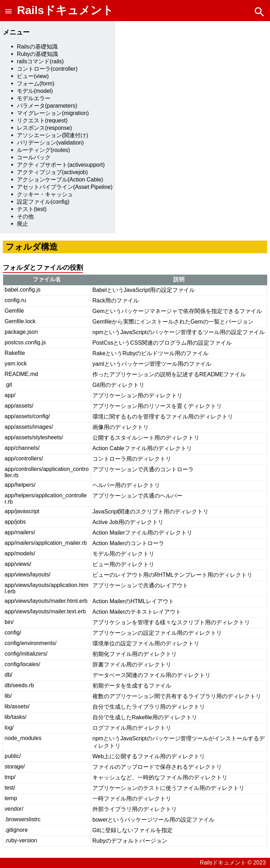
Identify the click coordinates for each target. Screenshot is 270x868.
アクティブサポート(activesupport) (61, 165)
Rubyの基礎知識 (37, 54)
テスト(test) (32, 209)
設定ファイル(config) (43, 202)
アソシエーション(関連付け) (53, 135)
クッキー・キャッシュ (45, 194)
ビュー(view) (33, 76)
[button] (10, 10)
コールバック (34, 157)
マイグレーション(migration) (53, 113)
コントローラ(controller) (47, 69)
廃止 (22, 224)
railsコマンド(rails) (40, 61)
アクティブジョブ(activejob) (52, 172)
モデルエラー (34, 98)
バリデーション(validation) (50, 143)
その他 (25, 216)
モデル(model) (35, 91)
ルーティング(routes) (43, 150)
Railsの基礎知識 (37, 47)
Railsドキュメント (65, 10)
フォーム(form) (36, 84)
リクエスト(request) (42, 120)
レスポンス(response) (44, 128)
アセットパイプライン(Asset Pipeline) (65, 187)
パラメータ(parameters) (47, 106)
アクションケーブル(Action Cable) (60, 180)
